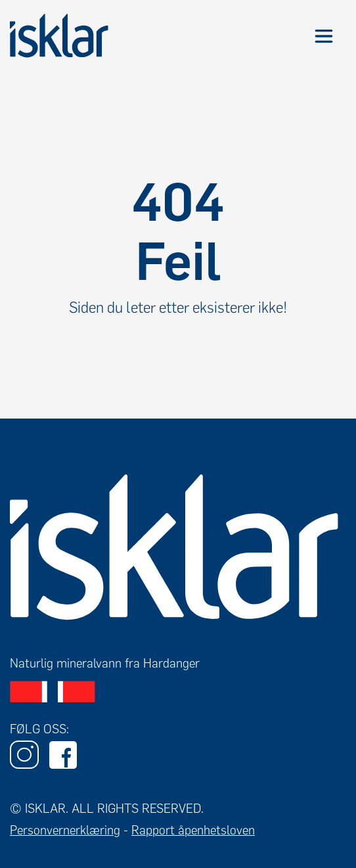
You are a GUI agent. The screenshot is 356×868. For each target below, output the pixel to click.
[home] (59, 36)
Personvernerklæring (65, 830)
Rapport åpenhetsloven (193, 830)
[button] (323, 36)
